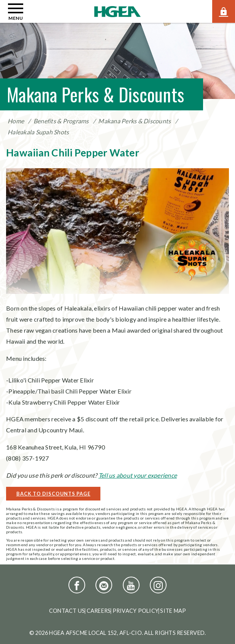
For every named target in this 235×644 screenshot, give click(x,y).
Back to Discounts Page (53, 494)
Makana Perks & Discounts (134, 121)
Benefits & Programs (61, 121)
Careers (99, 611)
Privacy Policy (136, 611)
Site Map (173, 611)
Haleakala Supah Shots (38, 132)
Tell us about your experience (138, 475)
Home (16, 121)
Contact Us (67, 611)
